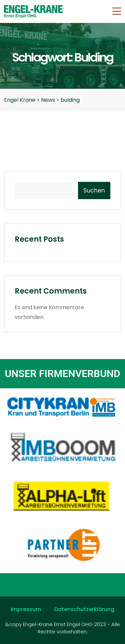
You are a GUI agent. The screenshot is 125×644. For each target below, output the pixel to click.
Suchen (94, 191)
